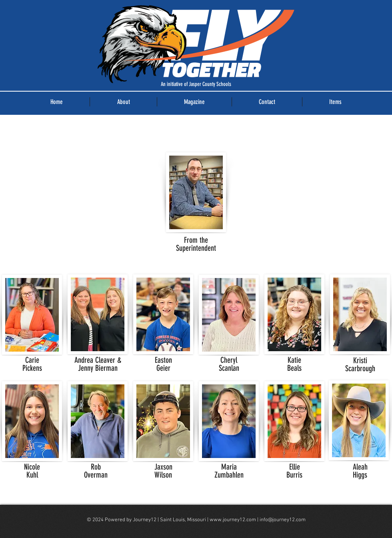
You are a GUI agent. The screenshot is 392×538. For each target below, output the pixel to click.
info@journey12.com (283, 520)
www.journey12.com (233, 520)
